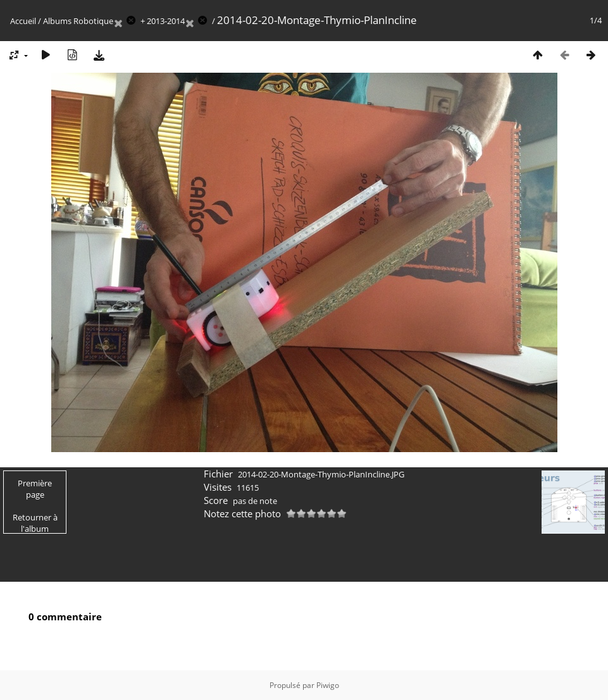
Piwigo (328, 685)
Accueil (23, 21)
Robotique (93, 21)
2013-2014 (166, 21)
